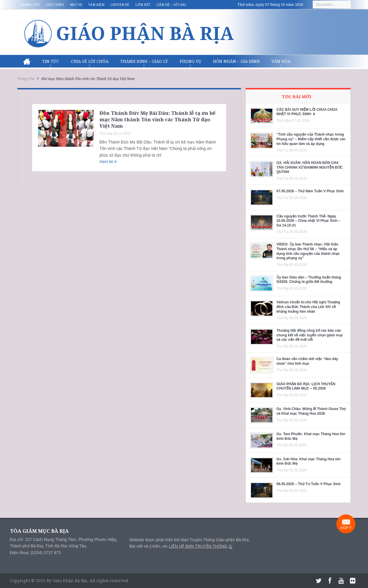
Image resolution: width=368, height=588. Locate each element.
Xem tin (108, 162)
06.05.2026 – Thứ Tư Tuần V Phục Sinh (308, 484)
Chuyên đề (120, 5)
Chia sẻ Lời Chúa (90, 61)
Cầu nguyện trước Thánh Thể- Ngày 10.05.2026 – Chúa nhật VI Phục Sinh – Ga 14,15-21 (308, 221)
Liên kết (143, 5)
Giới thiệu (55, 5)
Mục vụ (76, 5)
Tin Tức (51, 61)
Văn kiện (96, 5)
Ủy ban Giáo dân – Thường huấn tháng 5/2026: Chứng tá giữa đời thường (309, 280)
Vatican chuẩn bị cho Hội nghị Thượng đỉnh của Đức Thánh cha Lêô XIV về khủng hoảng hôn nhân (308, 307)
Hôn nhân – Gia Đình (236, 61)
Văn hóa (281, 61)
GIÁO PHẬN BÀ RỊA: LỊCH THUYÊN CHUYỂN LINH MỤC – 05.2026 (306, 386)
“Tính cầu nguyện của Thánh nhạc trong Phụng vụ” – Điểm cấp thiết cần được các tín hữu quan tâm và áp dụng (311, 139)
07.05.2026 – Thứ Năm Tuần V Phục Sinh (310, 191)
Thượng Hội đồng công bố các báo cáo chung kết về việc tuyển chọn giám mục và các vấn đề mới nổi (310, 335)
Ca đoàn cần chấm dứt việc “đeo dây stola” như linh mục (307, 361)
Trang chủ (30, 5)
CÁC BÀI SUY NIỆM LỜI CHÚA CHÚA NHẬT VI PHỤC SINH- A (307, 112)
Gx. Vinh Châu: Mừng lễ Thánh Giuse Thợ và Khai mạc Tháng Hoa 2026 (311, 411)
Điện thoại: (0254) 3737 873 (35, 553)
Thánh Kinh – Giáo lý (144, 61)
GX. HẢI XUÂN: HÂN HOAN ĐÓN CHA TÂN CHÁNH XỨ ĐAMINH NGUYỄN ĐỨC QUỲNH (309, 167)
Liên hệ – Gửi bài (171, 5)
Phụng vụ (190, 61)
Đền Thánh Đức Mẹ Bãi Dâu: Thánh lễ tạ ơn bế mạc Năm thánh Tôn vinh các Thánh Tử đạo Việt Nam (158, 119)
